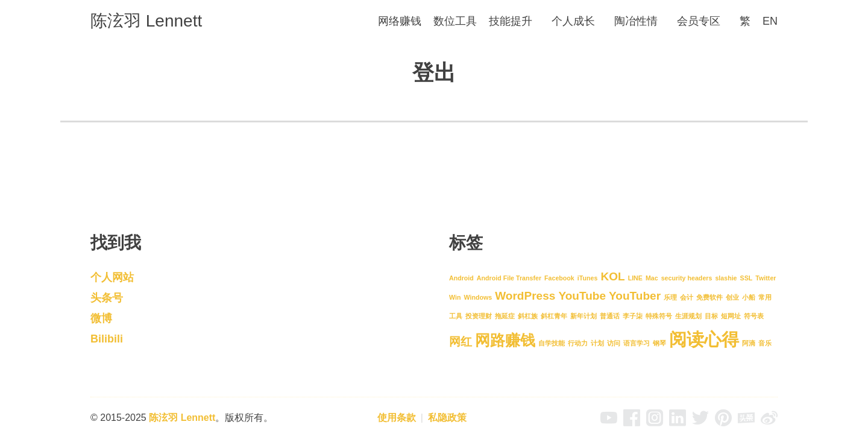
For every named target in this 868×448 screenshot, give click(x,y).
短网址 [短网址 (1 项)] (731, 316)
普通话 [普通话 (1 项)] (610, 316)
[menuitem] (745, 21)
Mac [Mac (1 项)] (652, 278)
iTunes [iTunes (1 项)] (588, 278)
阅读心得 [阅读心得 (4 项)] (704, 339)
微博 (101, 318)
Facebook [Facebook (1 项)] (559, 278)
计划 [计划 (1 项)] (597, 343)
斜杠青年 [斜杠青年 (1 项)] (554, 316)
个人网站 (112, 277)
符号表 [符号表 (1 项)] (754, 316)
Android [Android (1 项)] (461, 278)
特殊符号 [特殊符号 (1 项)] (659, 316)
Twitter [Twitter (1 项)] (766, 278)
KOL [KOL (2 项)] (612, 276)
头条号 (107, 298)
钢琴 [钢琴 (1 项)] (659, 343)
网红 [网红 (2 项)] (461, 342)
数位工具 (455, 21)
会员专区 (699, 21)
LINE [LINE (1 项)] (635, 278)
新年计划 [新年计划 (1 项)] (583, 316)
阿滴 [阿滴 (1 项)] (749, 343)
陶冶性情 (636, 21)
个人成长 (573, 21)
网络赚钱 (400, 21)
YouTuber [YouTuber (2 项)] (635, 296)
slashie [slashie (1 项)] (726, 278)
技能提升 (511, 21)
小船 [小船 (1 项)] (749, 297)
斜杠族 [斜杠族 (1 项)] (528, 316)
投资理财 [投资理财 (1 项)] (479, 316)
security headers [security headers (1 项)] (687, 278)
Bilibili (107, 339)
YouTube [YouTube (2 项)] (582, 296)
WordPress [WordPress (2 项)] (525, 296)
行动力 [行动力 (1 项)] (578, 343)
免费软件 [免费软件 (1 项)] (709, 297)
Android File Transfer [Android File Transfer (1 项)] (509, 278)
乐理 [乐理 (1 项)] (670, 297)
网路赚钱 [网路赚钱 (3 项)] (505, 340)
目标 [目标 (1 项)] (711, 316)
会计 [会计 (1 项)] (687, 297)
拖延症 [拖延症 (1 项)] (505, 316)
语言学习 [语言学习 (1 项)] (637, 343)
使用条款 (397, 418)
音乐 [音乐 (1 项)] (765, 343)
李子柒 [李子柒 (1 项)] (633, 316)
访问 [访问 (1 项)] (614, 343)
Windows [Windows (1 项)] (478, 297)
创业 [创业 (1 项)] (732, 297)
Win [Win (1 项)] (455, 297)
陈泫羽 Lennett (146, 21)
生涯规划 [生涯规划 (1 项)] (688, 316)
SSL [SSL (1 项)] (747, 278)
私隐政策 (447, 418)
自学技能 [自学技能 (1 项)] (552, 343)
